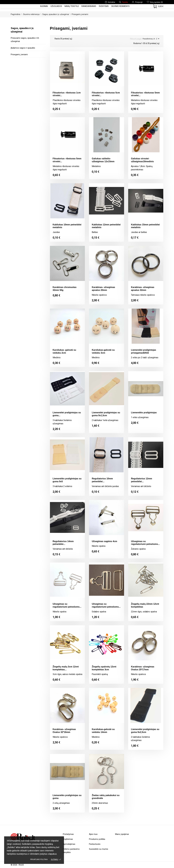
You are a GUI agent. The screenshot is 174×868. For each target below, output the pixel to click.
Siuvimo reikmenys (120, 6)
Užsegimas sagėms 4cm (104, 541)
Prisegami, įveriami (19, 54)
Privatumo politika (39, 859)
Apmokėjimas (69, 844)
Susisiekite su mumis (99, 849)
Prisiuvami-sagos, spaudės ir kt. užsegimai (25, 40)
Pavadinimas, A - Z (151, 39)
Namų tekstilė (72, 6)
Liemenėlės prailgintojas (144, 413)
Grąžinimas (68, 839)
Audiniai (44, 6)
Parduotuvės (95, 844)
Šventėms (104, 6)
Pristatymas (68, 834)
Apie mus (93, 834)
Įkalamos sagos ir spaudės (23, 48)
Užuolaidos (56, 6)
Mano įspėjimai (122, 834)
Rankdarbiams (89, 6)
